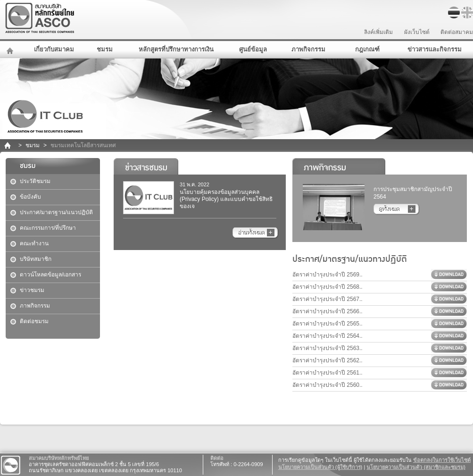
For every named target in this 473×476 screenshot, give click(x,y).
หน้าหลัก (11, 50)
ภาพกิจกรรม (308, 49)
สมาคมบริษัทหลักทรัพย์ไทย (64, 18)
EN (467, 13)
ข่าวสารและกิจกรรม (435, 49)
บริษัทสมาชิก (36, 259)
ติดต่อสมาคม (457, 32)
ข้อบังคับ (30, 197)
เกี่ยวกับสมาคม (54, 49)
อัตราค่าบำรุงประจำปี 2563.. (328, 348)
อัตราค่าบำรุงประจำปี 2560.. (328, 385)
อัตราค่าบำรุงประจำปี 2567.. (328, 299)
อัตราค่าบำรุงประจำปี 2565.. (328, 324)
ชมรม (105, 49)
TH (454, 13)
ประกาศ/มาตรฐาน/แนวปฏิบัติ (56, 212)
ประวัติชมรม (35, 181)
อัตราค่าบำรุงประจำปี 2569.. (328, 275)
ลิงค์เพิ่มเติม (378, 32)
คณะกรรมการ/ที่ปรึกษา (48, 228)
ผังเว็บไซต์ (417, 32)
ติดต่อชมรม (34, 321)
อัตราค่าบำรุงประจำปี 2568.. (328, 287)
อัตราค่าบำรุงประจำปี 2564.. (328, 336)
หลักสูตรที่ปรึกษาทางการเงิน (176, 49)
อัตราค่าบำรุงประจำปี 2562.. (328, 360)
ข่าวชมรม (32, 290)
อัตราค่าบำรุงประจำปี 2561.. (328, 373)
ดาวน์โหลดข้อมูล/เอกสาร (50, 275)
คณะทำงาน (34, 243)
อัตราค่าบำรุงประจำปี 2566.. (328, 311)
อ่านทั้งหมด (256, 233)
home (8, 146)
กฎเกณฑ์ (367, 49)
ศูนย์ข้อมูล (253, 49)
